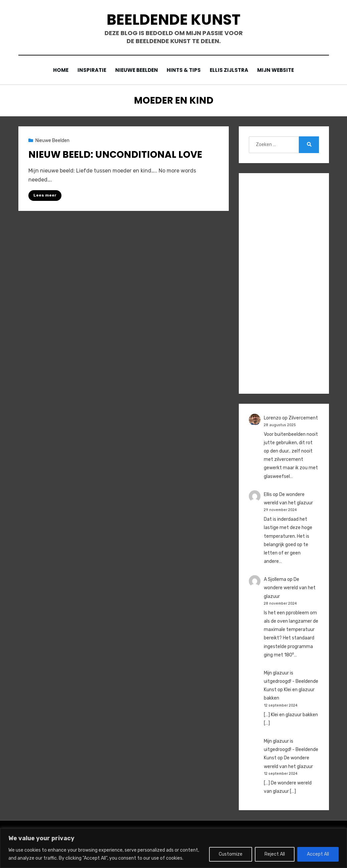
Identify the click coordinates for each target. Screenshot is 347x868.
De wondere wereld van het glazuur (290, 588)
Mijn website (278, 70)
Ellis (268, 494)
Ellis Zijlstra (230, 70)
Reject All (275, 854)
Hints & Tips (184, 70)
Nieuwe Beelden (136, 70)
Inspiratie (90, 70)
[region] (173, 848)
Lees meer (45, 195)
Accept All (318, 854)
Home (58, 70)
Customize (231, 854)
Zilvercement (303, 418)
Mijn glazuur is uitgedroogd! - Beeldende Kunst (291, 681)
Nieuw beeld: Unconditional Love (115, 155)
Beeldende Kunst (173, 20)
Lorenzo (273, 418)
